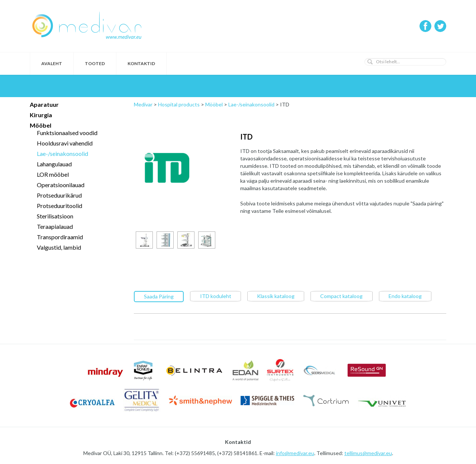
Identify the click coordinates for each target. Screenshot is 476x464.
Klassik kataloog (276, 296)
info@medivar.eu (295, 453)
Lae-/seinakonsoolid (62, 153)
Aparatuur (44, 104)
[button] (370, 62)
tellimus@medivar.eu (368, 453)
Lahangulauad (54, 164)
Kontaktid (141, 63)
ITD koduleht (216, 296)
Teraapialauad (55, 226)
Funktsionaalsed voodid (67, 133)
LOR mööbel (53, 174)
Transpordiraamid (60, 237)
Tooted (95, 63)
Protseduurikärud (59, 195)
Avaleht (52, 63)
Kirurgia (41, 115)
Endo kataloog (405, 296)
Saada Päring (159, 296)
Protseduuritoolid (59, 206)
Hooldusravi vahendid (65, 143)
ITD (246, 137)
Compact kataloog (341, 296)
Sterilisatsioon (55, 216)
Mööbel (41, 125)
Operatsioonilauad (61, 185)
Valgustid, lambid (59, 247)
